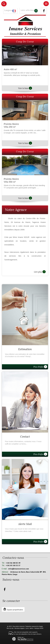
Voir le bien (25, 88)
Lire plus (40, 272)
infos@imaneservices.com (19, 569)
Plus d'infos (40, 367)
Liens (27, 628)
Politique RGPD (39, 628)
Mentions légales (20, 628)
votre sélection (27, 10)
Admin (32, 628)
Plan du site (10, 628)
